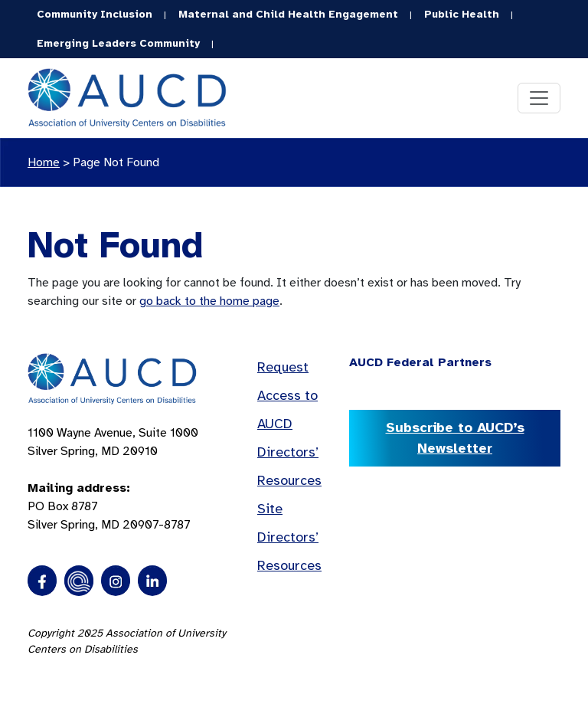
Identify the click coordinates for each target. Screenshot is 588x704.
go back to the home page (209, 301)
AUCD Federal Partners (420, 362)
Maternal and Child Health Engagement (288, 14)
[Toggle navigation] (539, 98)
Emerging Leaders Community (118, 43)
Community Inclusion (95, 14)
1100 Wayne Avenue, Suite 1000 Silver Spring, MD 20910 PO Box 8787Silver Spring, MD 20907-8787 (113, 479)
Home (44, 162)
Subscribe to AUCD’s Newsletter (455, 438)
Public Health (462, 14)
